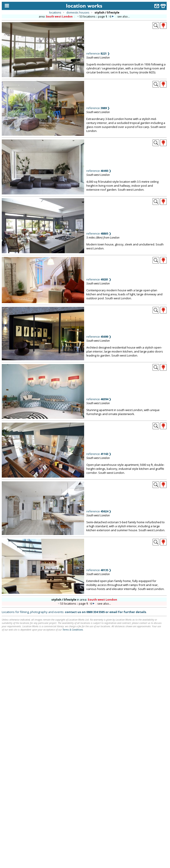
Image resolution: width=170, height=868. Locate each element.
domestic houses (78, 12)
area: (56, 17)
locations (55, 12)
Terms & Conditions (73, 630)
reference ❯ (98, 53)
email (113, 612)
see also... (124, 17)
